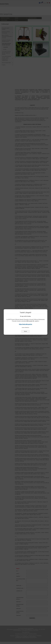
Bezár (26, 331)
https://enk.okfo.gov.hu (25, 324)
